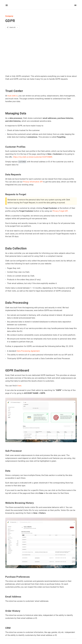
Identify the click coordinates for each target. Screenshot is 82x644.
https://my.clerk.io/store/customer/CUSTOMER (33, 157)
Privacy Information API (33, 182)
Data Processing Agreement (28, 351)
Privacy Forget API (60, 211)
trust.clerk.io (13, 96)
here (20, 386)
